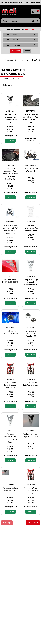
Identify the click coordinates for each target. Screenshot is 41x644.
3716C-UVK (10, 222)
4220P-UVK (31, 276)
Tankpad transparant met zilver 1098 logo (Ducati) (10, 438)
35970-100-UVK (31, 165)
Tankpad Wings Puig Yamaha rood (31, 384)
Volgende (33, 523)
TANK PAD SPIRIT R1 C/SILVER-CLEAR (10, 281)
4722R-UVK (31, 379)
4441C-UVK (10, 327)
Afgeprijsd (9, 60)
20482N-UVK (10, 111)
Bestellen (10, 141)
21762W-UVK (10, 165)
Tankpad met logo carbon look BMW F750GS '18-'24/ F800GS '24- (10, 229)
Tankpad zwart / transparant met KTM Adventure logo (10, 118)
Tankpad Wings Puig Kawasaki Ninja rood (10, 385)
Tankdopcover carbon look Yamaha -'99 (31, 333)
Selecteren (16, 51)
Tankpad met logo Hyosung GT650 (31, 435)
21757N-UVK (31, 111)
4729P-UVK (10, 485)
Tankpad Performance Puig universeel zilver (31, 228)
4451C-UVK (31, 327)
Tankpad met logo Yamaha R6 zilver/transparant (31, 282)
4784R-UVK (31, 485)
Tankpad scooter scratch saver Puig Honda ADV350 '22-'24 (31, 118)
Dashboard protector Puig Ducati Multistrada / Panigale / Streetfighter (10, 174)
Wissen (27, 51)
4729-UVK (31, 431)
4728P (10, 431)
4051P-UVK (31, 222)
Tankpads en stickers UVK (29, 60)
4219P (10, 276)
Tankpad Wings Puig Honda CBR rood (31, 491)
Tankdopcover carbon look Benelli (10, 332)
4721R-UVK (10, 379)
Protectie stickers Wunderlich (31, 170)
